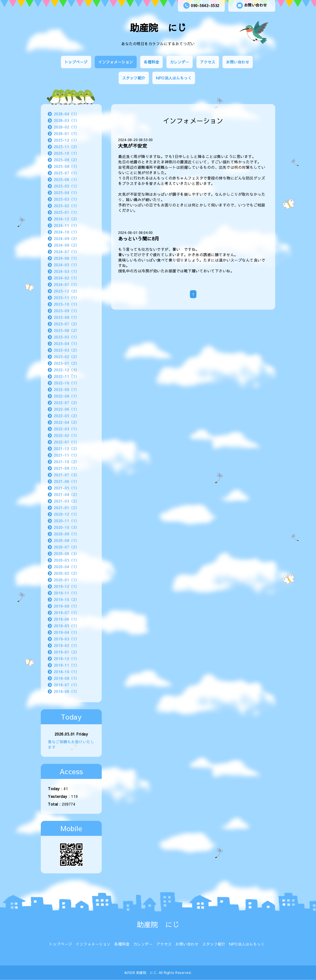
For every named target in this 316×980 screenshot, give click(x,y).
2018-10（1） (67, 672)
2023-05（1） (67, 337)
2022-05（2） (67, 416)
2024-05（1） (67, 265)
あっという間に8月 (139, 238)
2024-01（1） (67, 284)
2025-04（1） (67, 192)
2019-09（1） (67, 606)
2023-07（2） (67, 324)
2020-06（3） (67, 553)
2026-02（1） (67, 127)
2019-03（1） (67, 639)
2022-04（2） (67, 422)
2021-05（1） (67, 488)
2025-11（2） (67, 146)
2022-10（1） (67, 383)
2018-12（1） (67, 658)
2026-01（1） (67, 133)
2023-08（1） (67, 317)
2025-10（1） (67, 153)
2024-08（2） (67, 245)
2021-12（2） (67, 448)
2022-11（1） (67, 376)
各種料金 (151, 62)
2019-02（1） (67, 645)
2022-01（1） (67, 442)
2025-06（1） (67, 179)
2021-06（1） (67, 481)
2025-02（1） (67, 206)
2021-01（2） (67, 507)
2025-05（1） (67, 186)
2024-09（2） (67, 238)
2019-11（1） (67, 593)
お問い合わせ (252, 6)
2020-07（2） (67, 547)
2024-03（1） (67, 271)
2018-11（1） (67, 665)
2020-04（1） (67, 567)
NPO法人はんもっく (174, 78)
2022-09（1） (67, 389)
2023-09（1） (67, 311)
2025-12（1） (67, 140)
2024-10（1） (67, 232)
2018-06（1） (67, 691)
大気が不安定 (133, 146)
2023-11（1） (67, 297)
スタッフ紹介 (134, 78)
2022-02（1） (67, 435)
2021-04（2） (67, 494)
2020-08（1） (67, 540)
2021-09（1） (67, 468)
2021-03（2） (67, 501)
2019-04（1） (67, 632)
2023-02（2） (67, 357)
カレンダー (180, 62)
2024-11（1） (67, 225)
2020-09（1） (67, 534)
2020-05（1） (67, 560)
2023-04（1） (67, 343)
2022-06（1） (67, 409)
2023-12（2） (67, 291)
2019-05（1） (67, 626)
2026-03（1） (67, 120)
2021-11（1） (67, 455)
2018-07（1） (67, 685)
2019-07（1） (67, 612)
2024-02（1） (67, 278)
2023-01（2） (67, 363)
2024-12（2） (67, 219)
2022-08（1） (67, 396)
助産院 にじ (158, 28)
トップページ (76, 62)
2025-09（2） (67, 160)
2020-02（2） (67, 573)
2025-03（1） (67, 199)
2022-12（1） (67, 370)
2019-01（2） (67, 652)
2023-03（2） (67, 350)
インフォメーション (116, 62)
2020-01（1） (67, 580)
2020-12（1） (67, 514)
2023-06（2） (67, 330)
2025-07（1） (67, 173)
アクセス (208, 62)
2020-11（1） (67, 521)
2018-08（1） (67, 678)
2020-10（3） (67, 527)
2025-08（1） (67, 166)
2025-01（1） (67, 212)
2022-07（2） (67, 402)
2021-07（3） (67, 475)
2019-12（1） (67, 586)
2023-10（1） (67, 304)
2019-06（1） (67, 619)
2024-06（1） (67, 258)
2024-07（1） (67, 252)
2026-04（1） (67, 114)
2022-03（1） (67, 429)
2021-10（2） (67, 462)
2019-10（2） (67, 599)
